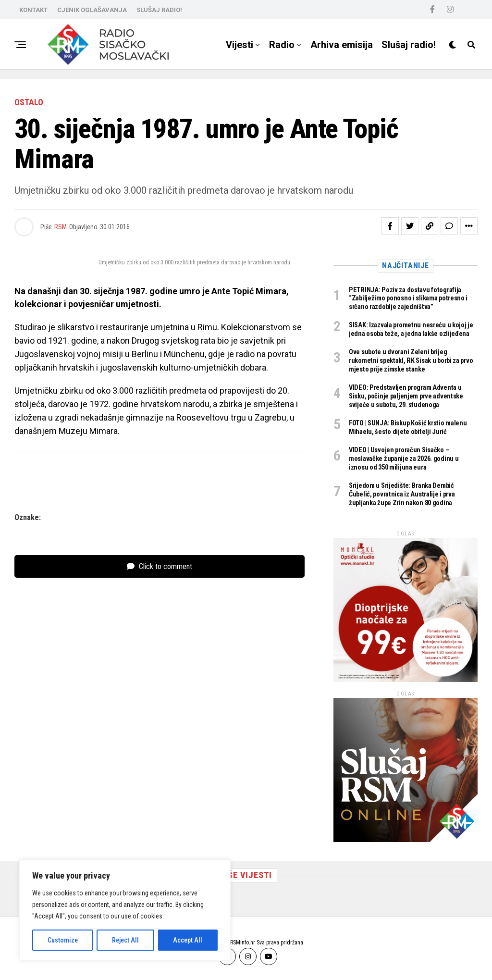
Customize (63, 940)
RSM (61, 227)
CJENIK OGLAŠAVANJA (92, 10)
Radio (282, 45)
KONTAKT (33, 10)
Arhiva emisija (342, 45)
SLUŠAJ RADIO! (159, 10)
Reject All (125, 940)
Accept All (188, 940)
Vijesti (240, 45)
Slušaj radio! (409, 45)
